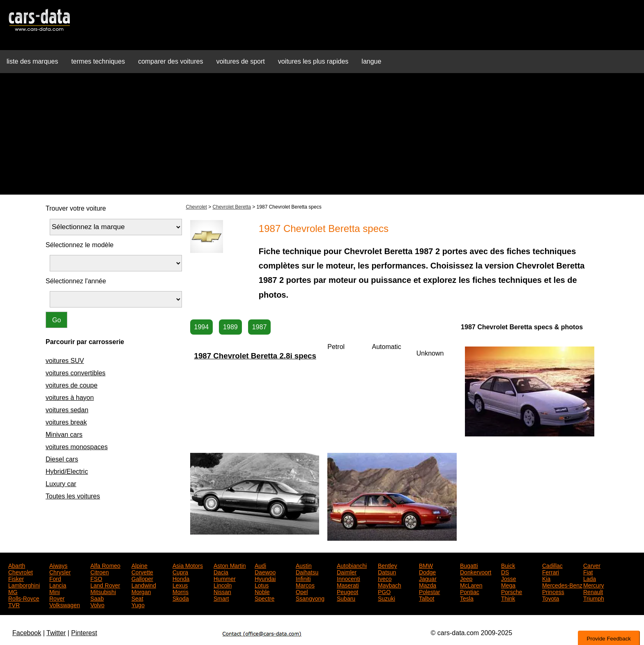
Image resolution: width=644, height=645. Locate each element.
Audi (260, 565)
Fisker (16, 578)
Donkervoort (476, 572)
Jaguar (428, 578)
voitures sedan (67, 410)
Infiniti (303, 578)
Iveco (385, 578)
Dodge (427, 572)
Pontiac (470, 591)
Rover (57, 598)
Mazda (428, 585)
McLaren (471, 585)
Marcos (305, 585)
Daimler (347, 572)
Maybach (390, 585)
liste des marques (32, 61)
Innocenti (348, 578)
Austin (304, 565)
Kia (546, 578)
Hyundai (265, 578)
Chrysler (60, 572)
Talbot (427, 598)
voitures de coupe (71, 385)
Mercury (594, 585)
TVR (14, 604)
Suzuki (386, 598)
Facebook (27, 633)
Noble (262, 591)
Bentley (388, 565)
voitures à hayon (70, 398)
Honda (181, 578)
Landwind (144, 585)
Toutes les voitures (73, 496)
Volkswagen (65, 604)
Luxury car (61, 484)
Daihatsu (307, 572)
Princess (553, 591)
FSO (96, 578)
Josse (509, 578)
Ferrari (551, 572)
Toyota (551, 598)
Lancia (58, 585)
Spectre (264, 598)
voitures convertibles (76, 373)
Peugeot (347, 591)
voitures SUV (65, 361)
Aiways (58, 565)
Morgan (141, 591)
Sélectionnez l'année (76, 281)
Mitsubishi (103, 591)
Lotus (262, 585)
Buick (508, 565)
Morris (181, 591)
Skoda (181, 598)
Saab (97, 598)
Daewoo (265, 572)
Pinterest (84, 633)
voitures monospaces (77, 447)
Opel (302, 591)
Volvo (97, 604)
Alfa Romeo (105, 565)
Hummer (225, 578)
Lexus (180, 585)
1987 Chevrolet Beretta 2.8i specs (255, 356)
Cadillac (552, 565)
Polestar (429, 591)
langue (371, 61)
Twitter (56, 633)
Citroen (100, 572)
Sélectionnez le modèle (79, 245)
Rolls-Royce (24, 598)
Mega (508, 585)
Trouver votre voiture (76, 208)
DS (505, 572)
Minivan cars (64, 435)
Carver (592, 565)
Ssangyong (310, 598)
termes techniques (98, 61)
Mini (55, 591)
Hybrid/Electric (67, 472)
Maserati (348, 585)
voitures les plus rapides (313, 61)
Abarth (17, 565)
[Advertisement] (322, 137)
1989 (230, 327)
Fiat (588, 572)
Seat (137, 598)
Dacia (221, 572)
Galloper (142, 578)
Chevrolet (197, 207)
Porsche (512, 591)
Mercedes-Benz (562, 585)
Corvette (142, 572)
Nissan (222, 591)
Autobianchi (352, 565)
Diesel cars (62, 459)
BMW (426, 565)
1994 (202, 327)
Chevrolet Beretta (232, 207)
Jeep (466, 578)
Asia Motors (188, 565)
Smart (221, 598)
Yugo (138, 604)
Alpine (139, 565)
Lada (590, 578)
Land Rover (105, 585)
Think (508, 598)
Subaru (346, 598)
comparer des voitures (170, 61)
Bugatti (469, 565)
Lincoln (223, 585)
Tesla (467, 598)
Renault (593, 591)
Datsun (387, 572)
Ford (55, 578)
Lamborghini (24, 585)
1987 (260, 327)
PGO (384, 591)
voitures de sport (240, 61)
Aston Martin (230, 565)
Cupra (180, 572)
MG (13, 591)
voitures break (66, 422)
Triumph (594, 598)
